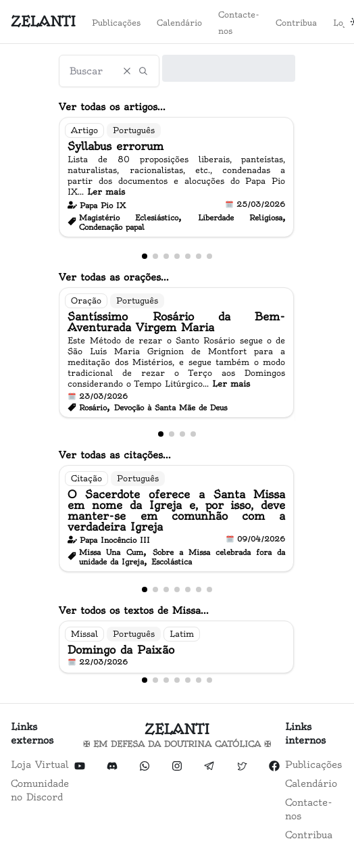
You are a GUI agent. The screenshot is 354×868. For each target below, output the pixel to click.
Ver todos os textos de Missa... (134, 610)
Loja (342, 23)
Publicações (116, 23)
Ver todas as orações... (114, 277)
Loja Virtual (40, 765)
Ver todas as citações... (115, 455)
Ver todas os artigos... (112, 107)
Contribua (296, 23)
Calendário (179, 23)
